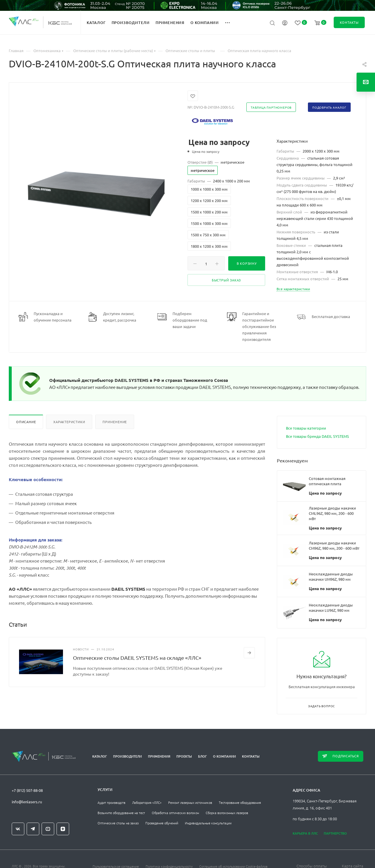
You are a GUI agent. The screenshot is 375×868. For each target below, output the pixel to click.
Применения (159, 756)
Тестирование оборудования (240, 802)
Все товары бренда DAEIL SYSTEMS (317, 436)
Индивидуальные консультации (208, 823)
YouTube (48, 829)
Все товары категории (306, 428)
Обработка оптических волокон (175, 813)
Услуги (105, 790)
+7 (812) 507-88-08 (27, 790)
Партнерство (335, 833)
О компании (224, 756)
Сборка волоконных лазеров (227, 813)
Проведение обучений (162, 823)
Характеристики (69, 422)
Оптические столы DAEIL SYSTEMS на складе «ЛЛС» (137, 658)
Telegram (33, 829)
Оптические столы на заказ (118, 823)
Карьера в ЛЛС (305, 833)
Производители (127, 756)
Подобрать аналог (329, 107)
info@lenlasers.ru (27, 802)
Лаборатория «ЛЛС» (147, 802)
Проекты (184, 756)
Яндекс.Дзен (63, 829)
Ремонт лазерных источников (190, 802)
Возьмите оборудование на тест (121, 813)
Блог (202, 756)
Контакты (251, 756)
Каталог (100, 756)
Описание (26, 422)
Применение (115, 422)
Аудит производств (111, 802)
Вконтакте (18, 829)
